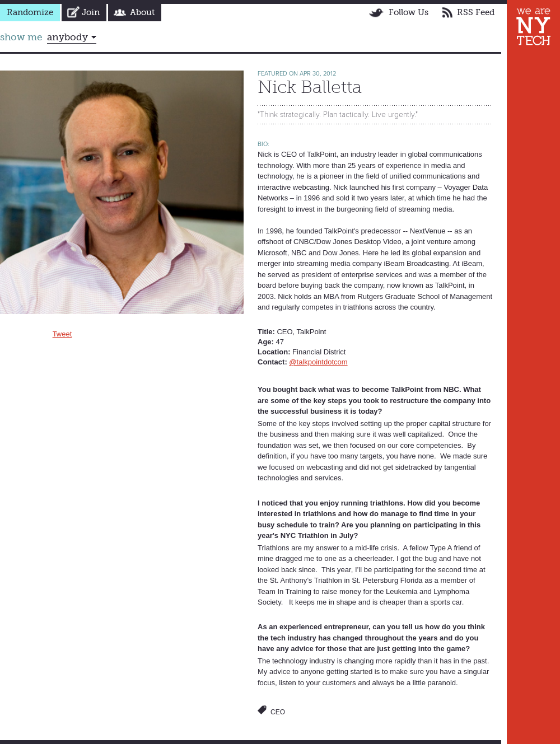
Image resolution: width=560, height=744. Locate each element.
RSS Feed (476, 12)
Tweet (62, 334)
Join (91, 12)
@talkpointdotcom (318, 362)
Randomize (30, 12)
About (142, 12)
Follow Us (409, 12)
